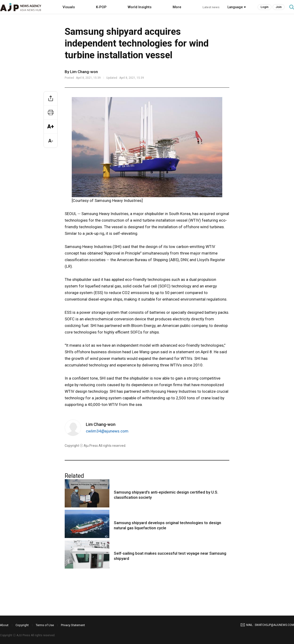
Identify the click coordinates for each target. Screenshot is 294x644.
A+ (51, 127)
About (4, 625)
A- (51, 141)
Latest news (211, 7)
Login (264, 7)
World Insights (140, 7)
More (177, 7)
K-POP (101, 7)
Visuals (69, 7)
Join (279, 7)
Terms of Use (45, 625)
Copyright (22, 625)
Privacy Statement (73, 625)
